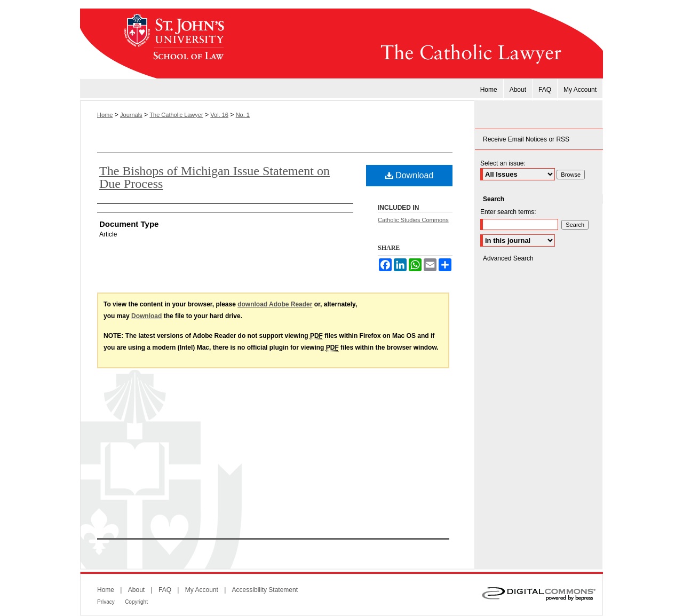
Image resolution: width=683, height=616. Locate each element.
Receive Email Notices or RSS (526, 139)
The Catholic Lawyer (419, 44)
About (136, 590)
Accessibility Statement (265, 590)
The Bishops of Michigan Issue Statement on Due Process (215, 177)
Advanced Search (508, 258)
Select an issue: (503, 163)
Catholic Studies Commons (413, 220)
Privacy (106, 602)
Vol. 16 (219, 115)
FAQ (165, 590)
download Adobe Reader (275, 304)
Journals (131, 115)
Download (410, 175)
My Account (202, 590)
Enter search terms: (508, 212)
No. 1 (243, 115)
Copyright (136, 602)
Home (105, 115)
